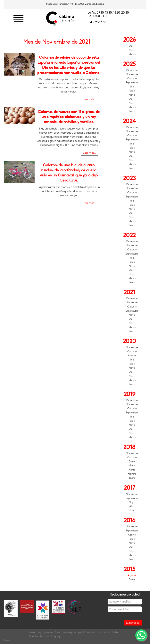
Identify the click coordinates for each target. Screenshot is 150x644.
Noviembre (132, 74)
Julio (132, 87)
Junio (132, 91)
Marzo (132, 50)
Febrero (132, 54)
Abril (132, 46)
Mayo (132, 95)
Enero (132, 111)
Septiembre (132, 83)
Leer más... (89, 99)
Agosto (132, 356)
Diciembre (132, 70)
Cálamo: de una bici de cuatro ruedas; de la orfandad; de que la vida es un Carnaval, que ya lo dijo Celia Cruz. (69, 173)
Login (7, 640)
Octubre (132, 78)
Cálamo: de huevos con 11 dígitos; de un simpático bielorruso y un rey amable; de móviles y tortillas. (69, 117)
